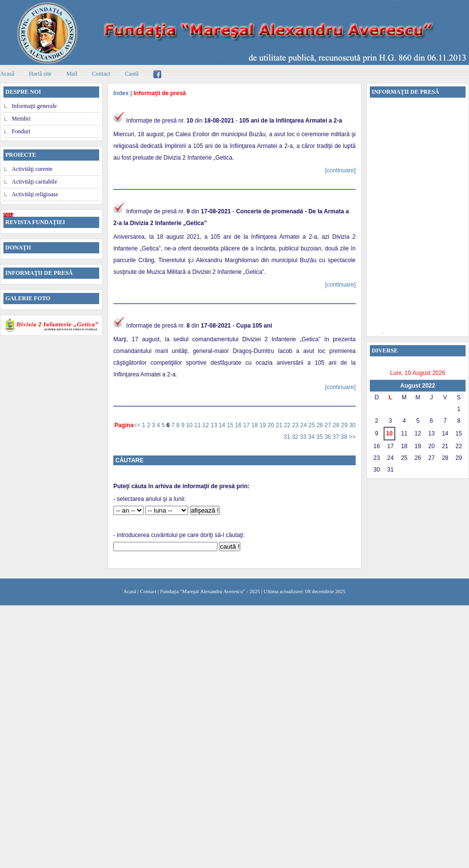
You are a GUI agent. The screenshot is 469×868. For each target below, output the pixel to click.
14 (223, 425)
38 (345, 437)
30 (352, 425)
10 (190, 425)
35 (320, 437)
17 (247, 425)
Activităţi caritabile (34, 182)
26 (321, 425)
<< (138, 425)
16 (239, 425)
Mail (72, 74)
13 (215, 425)
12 (206, 425)
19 (264, 425)
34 (312, 437)
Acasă (130, 591)
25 (312, 425)
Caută (132, 74)
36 (329, 437)
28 (337, 425)
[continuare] (340, 170)
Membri (21, 119)
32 (296, 437)
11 (199, 425)
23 (296, 425)
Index (121, 93)
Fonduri (21, 131)
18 (255, 425)
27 (329, 425)
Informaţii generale (34, 106)
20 (272, 425)
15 (231, 425)
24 (305, 425)
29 (345, 425)
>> (352, 437)
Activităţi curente (32, 169)
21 (280, 425)
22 (288, 425)
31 (288, 437)
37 (337, 437)
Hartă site (40, 74)
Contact (101, 74)
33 (304, 437)
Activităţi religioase (35, 194)
